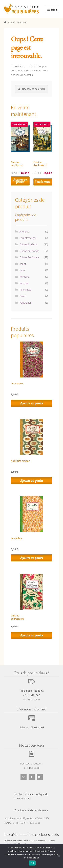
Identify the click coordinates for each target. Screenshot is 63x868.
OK (32, 863)
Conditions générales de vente (31, 810)
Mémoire (24, 277)
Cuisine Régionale (29, 257)
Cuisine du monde (29, 251)
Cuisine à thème (28, 244)
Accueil (11, 22)
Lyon (22, 270)
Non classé (25, 290)
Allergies (24, 231)
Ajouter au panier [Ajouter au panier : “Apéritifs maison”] (32, 481)
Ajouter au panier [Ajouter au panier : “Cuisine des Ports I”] (20, 181)
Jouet (23, 264)
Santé (23, 296)
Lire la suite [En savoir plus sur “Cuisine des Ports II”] (43, 182)
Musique (24, 283)
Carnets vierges (28, 238)
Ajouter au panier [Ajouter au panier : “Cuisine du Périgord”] (32, 635)
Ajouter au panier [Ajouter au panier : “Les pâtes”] (32, 558)
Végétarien (26, 303)
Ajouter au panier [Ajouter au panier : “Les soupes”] (32, 403)
